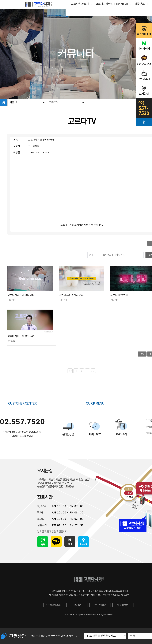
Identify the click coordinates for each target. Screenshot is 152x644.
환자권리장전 (100, 605)
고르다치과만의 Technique (112, 4)
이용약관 (77, 605)
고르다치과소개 (80, 4)
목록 (142, 354)
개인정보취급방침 (54, 605)
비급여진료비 (123, 605)
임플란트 (140, 4)
